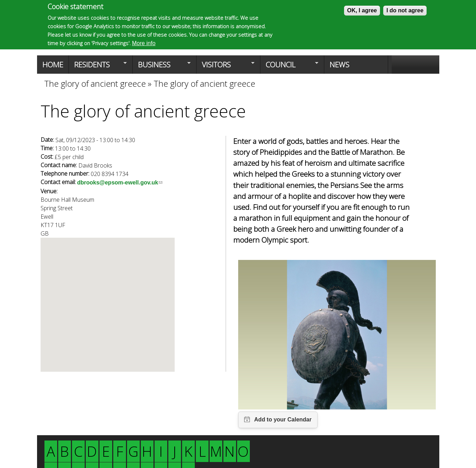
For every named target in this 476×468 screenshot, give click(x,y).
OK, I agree (362, 10)
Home (53, 65)
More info (144, 43)
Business (162, 67)
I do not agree (405, 10)
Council (289, 67)
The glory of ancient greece (96, 83)
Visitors (225, 67)
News (339, 65)
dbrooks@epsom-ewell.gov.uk (120, 183)
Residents (98, 67)
